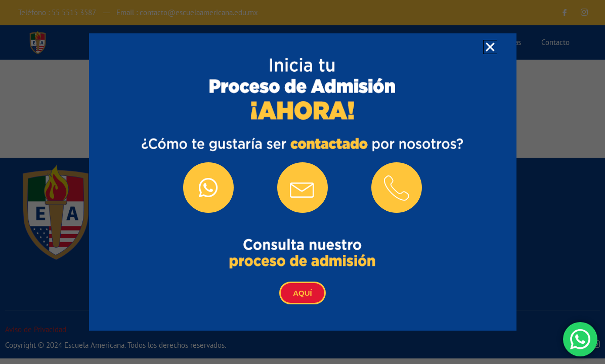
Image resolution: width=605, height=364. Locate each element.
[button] (490, 47)
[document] (303, 182)
